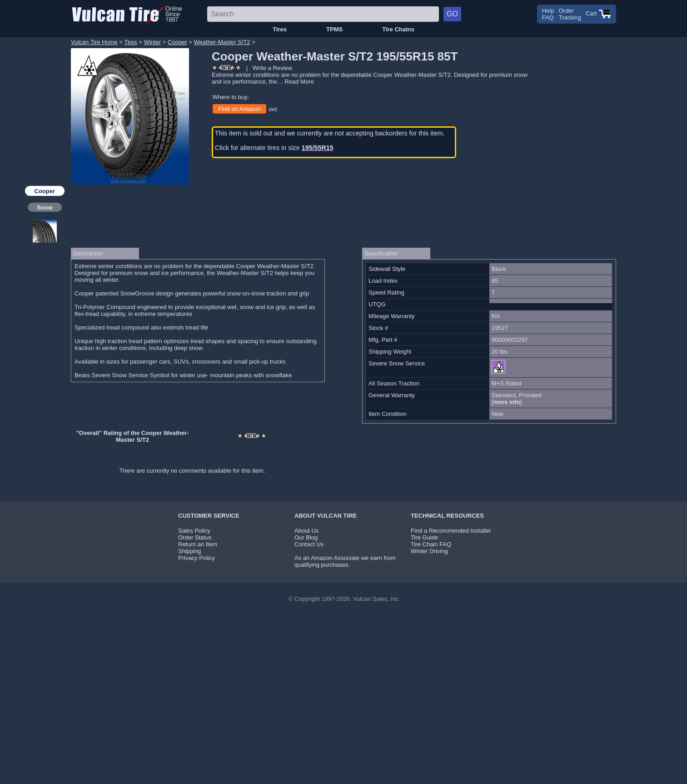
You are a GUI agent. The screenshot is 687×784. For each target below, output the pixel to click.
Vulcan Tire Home (94, 42)
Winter (153, 42)
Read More (299, 82)
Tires (280, 29)
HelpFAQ (548, 14)
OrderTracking (570, 14)
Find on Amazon (239, 109)
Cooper (177, 42)
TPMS (334, 29)
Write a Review (272, 68)
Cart (598, 13)
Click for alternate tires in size (274, 148)
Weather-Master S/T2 (222, 42)
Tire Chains (398, 29)
